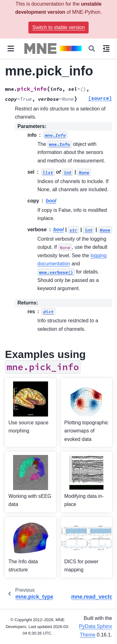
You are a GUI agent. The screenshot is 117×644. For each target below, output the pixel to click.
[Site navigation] (11, 49)
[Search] (92, 49)
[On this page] (106, 49)
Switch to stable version (58, 27)
